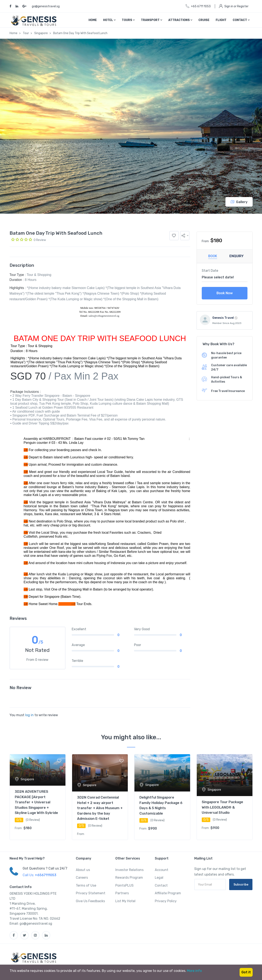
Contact (241, 20)
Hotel (109, 20)
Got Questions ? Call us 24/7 (45, 868)
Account (162, 870)
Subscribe (241, 885)
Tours (128, 20)
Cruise (204, 20)
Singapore (41, 33)
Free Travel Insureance (228, 391)
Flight (221, 20)
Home (93, 20)
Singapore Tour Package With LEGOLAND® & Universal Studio (222, 807)
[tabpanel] (38, 797)
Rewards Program (129, 878)
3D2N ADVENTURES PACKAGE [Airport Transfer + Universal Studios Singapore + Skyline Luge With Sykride (36, 802)
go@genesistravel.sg (46, 6)
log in (29, 715)
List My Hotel (125, 901)
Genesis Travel (223, 318)
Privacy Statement (91, 893)
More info (194, 971)
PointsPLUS (124, 885)
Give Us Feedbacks (90, 901)
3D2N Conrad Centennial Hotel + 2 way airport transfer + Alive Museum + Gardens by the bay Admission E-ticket (100, 808)
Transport (151, 20)
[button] (185, 236)
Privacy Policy (166, 901)
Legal (159, 878)
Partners (122, 893)
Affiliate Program (168, 893)
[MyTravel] (35, 957)
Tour (26, 33)
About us (83, 870)
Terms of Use (86, 885)
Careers (82, 878)
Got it (246, 972)
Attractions (180, 20)
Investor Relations (129, 870)
